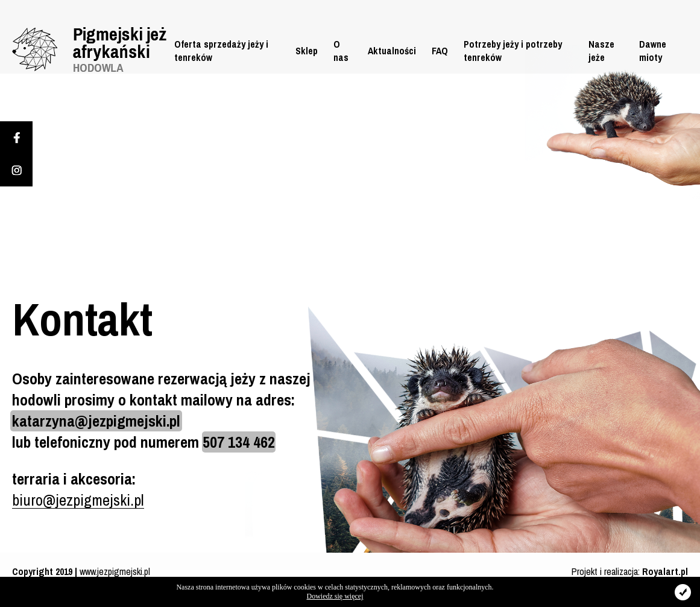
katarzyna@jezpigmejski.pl (96, 421)
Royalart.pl (665, 571)
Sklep (307, 51)
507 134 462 (239, 442)
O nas (341, 51)
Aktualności (392, 51)
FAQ (440, 51)
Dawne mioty (653, 51)
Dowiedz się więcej (335, 596)
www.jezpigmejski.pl (115, 571)
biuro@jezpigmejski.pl (78, 500)
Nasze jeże (601, 51)
